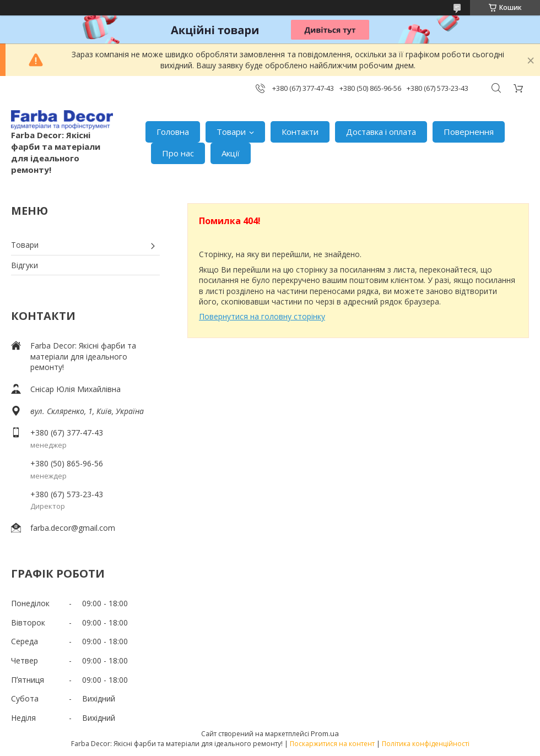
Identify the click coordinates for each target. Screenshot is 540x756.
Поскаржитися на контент (332, 744)
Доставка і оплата (381, 132)
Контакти (300, 132)
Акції (231, 153)
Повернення (469, 132)
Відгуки (25, 265)
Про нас (178, 153)
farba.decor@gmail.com (73, 528)
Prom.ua (325, 733)
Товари (231, 132)
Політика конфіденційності (426, 744)
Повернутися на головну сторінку (262, 316)
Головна (173, 132)
